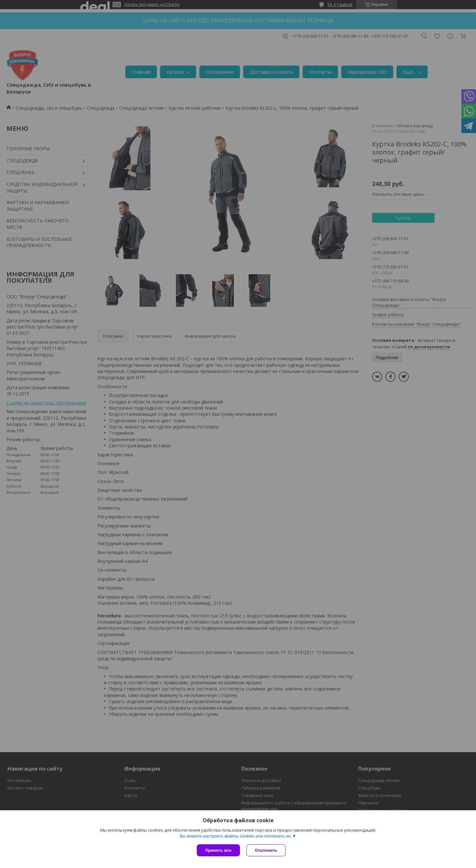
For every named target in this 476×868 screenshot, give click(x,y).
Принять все (218, 850)
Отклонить (266, 850)
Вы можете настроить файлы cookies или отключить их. (236, 836)
